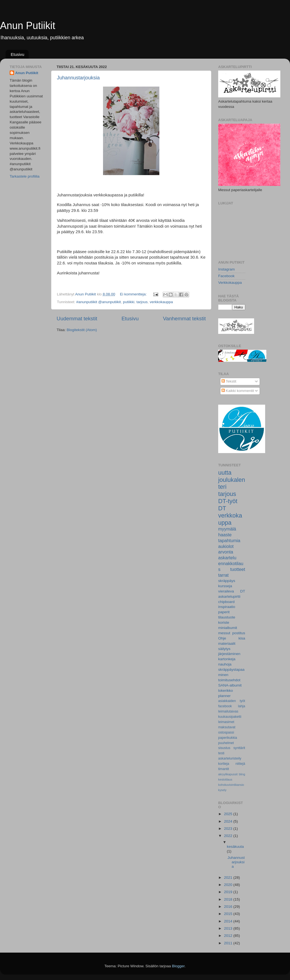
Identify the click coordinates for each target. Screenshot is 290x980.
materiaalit (227, 644)
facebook (225, 706)
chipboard (226, 602)
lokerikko (226, 691)
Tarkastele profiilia (25, 176)
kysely (222, 790)
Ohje (222, 638)
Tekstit (229, 381)
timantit (224, 769)
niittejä (240, 764)
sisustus (224, 748)
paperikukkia (228, 738)
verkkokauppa (161, 302)
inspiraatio (227, 607)
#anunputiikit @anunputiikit (99, 302)
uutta (225, 473)
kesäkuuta (235, 847)
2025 (229, 814)
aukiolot (226, 546)
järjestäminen (229, 654)
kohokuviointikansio (231, 785)
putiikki (129, 302)
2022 (229, 836)
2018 (229, 899)
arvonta (226, 552)
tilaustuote (227, 617)
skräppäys (227, 581)
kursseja (225, 586)
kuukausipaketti (230, 717)
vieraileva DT (232, 591)
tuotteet (238, 569)
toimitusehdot (229, 680)
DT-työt (228, 501)
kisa (242, 638)
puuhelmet (226, 743)
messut (224, 633)
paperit (224, 612)
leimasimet (226, 722)
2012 (229, 936)
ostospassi (226, 732)
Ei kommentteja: (134, 294)
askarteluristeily (230, 758)
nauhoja (225, 664)
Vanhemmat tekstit (184, 319)
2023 (229, 829)
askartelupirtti (229, 596)
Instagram (226, 269)
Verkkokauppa (230, 283)
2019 (229, 892)
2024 (229, 821)
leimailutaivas (228, 711)
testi (221, 753)
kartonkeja (227, 659)
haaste (225, 535)
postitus (239, 633)
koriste (224, 622)
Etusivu (18, 54)
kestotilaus (225, 779)
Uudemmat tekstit (77, 319)
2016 (229, 907)
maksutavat (227, 727)
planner (224, 696)
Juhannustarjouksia (78, 78)
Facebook (226, 276)
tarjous (142, 302)
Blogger (178, 966)
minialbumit (228, 628)
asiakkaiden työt (232, 701)
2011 (229, 943)
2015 (229, 914)
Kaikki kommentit (238, 391)
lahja (242, 706)
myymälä (227, 529)
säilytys (224, 649)
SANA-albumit (230, 685)
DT (222, 508)
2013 (229, 928)
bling (242, 774)
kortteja (224, 764)
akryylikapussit (228, 774)
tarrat (223, 575)
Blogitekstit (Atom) (82, 330)
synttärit (239, 748)
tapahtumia (229, 540)
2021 (229, 878)
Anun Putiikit (28, 26)
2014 (229, 921)
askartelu (227, 558)
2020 (229, 885)
